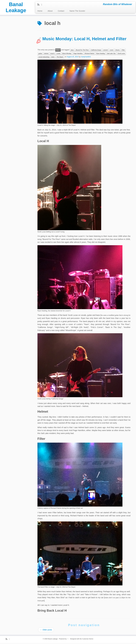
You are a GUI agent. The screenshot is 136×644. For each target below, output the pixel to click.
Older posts (46, 631)
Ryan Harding (101, 55)
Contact (61, 11)
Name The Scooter (77, 11)
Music (58, 51)
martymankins (86, 58)
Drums (117, 51)
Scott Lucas (121, 55)
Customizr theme (88, 640)
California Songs (96, 51)
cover (112, 51)
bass (72, 51)
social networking (44, 58)
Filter (123, 51)
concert (105, 51)
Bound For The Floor (82, 51)
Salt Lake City (111, 55)
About (50, 11)
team (53, 58)
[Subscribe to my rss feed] (39, 5)
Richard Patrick (89, 55)
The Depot (60, 58)
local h (52, 55)
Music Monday (67, 55)
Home (40, 11)
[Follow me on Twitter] (42, 5)
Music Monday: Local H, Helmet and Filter (84, 40)
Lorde (58, 55)
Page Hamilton (78, 55)
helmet (46, 55)
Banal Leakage (16, 8)
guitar (40, 55)
